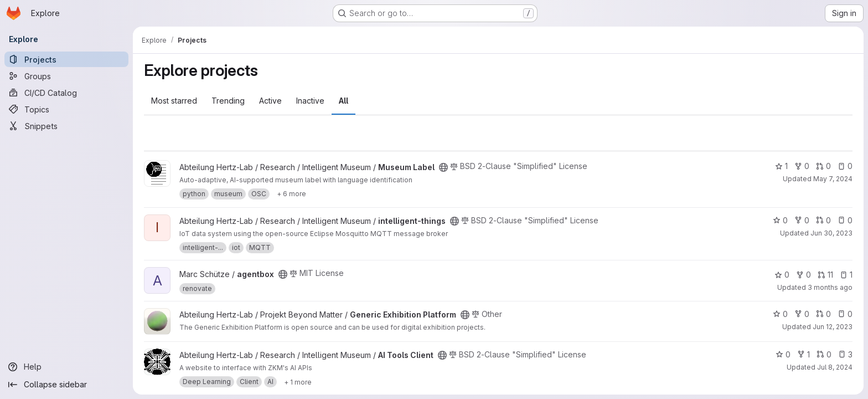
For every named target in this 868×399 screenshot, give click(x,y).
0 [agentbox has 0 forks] (804, 275)
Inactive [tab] (310, 101)
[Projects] (66, 59)
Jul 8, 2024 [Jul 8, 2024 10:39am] (835, 367)
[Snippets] (66, 126)
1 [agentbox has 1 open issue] (846, 275)
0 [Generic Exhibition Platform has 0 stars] (780, 314)
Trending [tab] (228, 101)
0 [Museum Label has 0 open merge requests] (823, 166)
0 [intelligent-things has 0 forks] (802, 220)
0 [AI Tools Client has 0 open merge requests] (824, 354)
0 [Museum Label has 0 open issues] (845, 166)
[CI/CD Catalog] (66, 93)
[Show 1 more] (298, 382)
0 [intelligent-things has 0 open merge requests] (823, 220)
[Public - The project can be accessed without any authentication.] (443, 167)
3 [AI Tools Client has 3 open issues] (845, 354)
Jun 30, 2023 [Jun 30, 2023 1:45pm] (831, 233)
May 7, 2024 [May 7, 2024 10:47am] (833, 179)
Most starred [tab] (174, 101)
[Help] (66, 367)
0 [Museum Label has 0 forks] (802, 166)
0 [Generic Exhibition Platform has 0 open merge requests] (823, 314)
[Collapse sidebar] (66, 385)
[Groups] (66, 76)
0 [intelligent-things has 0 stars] (780, 220)
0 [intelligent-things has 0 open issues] (845, 220)
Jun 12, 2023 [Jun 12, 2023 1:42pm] (833, 327)
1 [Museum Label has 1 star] (781, 166)
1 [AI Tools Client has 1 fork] (804, 354)
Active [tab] (270, 101)
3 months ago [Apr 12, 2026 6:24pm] (830, 287)
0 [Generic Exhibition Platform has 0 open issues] (845, 314)
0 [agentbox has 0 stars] (782, 275)
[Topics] (66, 109)
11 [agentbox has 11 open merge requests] (825, 275)
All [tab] (343, 101)
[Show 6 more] (291, 194)
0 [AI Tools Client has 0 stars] (783, 354)
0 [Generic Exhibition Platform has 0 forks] (802, 314)
